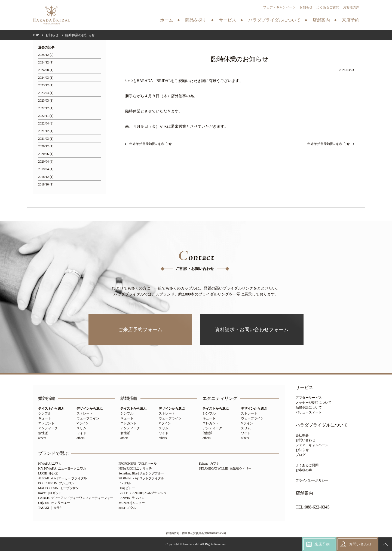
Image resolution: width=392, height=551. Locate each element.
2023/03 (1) (46, 101)
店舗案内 (304, 493)
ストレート (85, 413)
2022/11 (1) (46, 116)
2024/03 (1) (46, 78)
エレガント (46, 423)
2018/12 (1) (46, 177)
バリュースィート (309, 412)
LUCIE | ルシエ (48, 473)
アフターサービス (309, 398)
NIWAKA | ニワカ (50, 464)
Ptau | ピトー (127, 488)
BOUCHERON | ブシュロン (56, 483)
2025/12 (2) (46, 55)
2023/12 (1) (46, 85)
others (42, 438)
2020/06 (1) (46, 154)
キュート (45, 418)
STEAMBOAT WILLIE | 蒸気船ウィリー (225, 468)
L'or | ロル (125, 483)
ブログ (301, 455)
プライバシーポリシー (312, 480)
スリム (81, 428)
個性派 (43, 433)
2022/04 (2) (46, 124)
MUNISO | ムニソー (131, 503)
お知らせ (306, 7)
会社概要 (302, 435)
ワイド (81, 433)
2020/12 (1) (46, 146)
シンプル (45, 413)
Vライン (83, 423)
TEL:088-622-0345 (313, 507)
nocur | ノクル (127, 508)
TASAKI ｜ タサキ (50, 508)
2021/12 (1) (46, 131)
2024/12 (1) (46, 63)
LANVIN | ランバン (131, 498)
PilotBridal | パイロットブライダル (141, 478)
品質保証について (309, 407)
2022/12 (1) (46, 108)
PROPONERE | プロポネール (137, 464)
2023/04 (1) (46, 93)
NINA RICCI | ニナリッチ (135, 468)
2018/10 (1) (46, 185)
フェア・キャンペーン (279, 7)
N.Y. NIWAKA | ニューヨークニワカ (62, 468)
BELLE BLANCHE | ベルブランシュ (142, 493)
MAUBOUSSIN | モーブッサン (58, 488)
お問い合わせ (305, 440)
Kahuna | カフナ (209, 464)
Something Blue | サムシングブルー (141, 473)
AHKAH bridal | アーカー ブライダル (62, 478)
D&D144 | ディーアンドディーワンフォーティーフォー (76, 498)
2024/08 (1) (46, 70)
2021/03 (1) (46, 139)
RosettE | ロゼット (50, 493)
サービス (304, 388)
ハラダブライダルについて (322, 425)
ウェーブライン (88, 418)
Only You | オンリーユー (54, 503)
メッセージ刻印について (314, 403)
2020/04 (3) (46, 162)
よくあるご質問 (328, 7)
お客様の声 (351, 7)
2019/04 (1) (46, 169)
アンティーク (48, 428)
